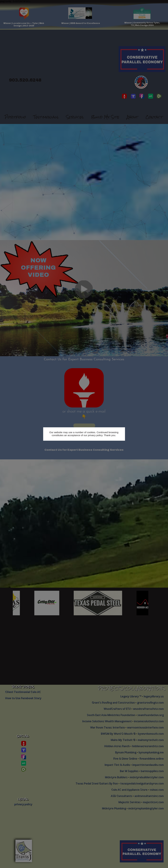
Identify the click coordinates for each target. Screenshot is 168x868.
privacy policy (95, 435)
